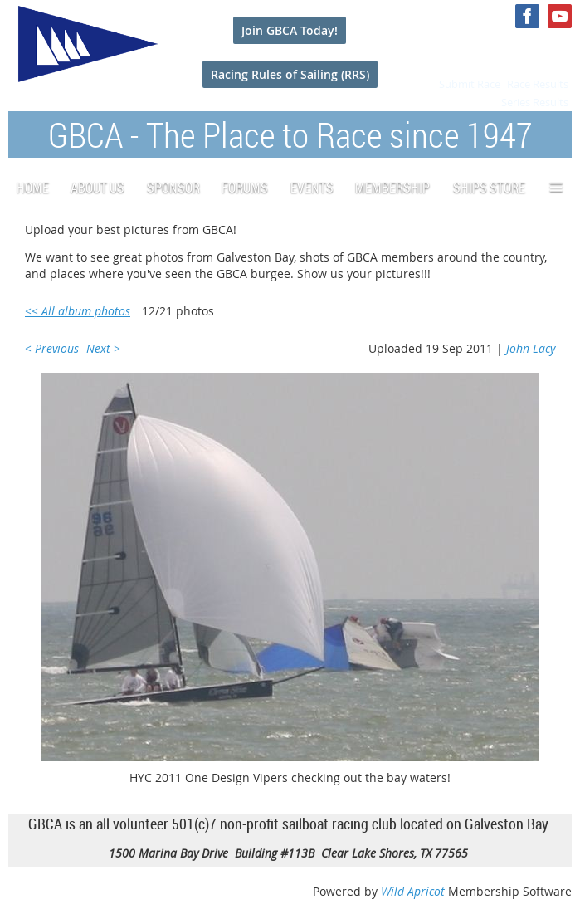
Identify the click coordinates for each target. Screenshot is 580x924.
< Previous (52, 348)
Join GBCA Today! (290, 30)
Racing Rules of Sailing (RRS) (290, 74)
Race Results (538, 84)
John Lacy (531, 348)
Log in (555, 49)
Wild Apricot (413, 891)
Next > (103, 348)
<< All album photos (78, 311)
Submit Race (470, 84)
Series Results (535, 102)
